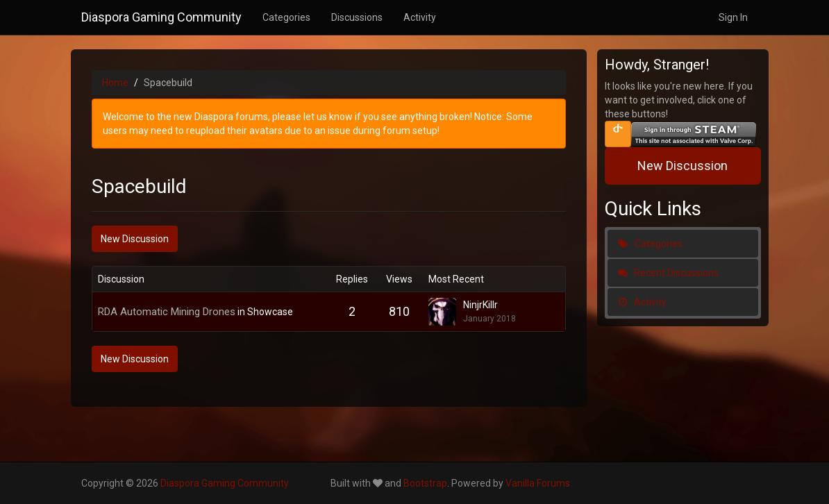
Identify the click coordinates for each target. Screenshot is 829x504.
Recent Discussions (668, 273)
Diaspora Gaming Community (161, 17)
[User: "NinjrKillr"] (446, 312)
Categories (286, 17)
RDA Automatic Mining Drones (167, 312)
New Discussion (135, 239)
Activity (420, 17)
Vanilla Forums (538, 483)
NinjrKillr (480, 305)
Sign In (733, 17)
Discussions (357, 17)
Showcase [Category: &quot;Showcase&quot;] (270, 312)
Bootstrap (425, 483)
